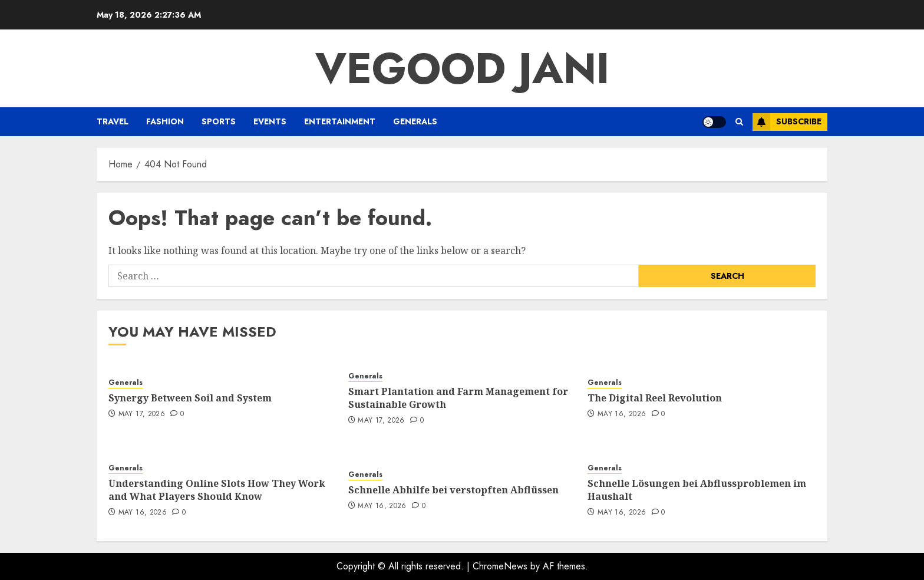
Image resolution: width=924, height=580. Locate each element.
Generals (415, 121)
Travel (113, 121)
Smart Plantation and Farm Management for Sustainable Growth (458, 398)
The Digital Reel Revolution (655, 398)
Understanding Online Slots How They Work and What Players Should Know (217, 490)
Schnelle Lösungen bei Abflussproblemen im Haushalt (697, 490)
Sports (219, 121)
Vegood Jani (462, 68)
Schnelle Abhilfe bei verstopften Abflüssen (453, 490)
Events (270, 121)
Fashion (165, 121)
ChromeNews (500, 566)
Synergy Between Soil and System (190, 398)
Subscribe (787, 122)
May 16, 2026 (622, 414)
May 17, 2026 (142, 414)
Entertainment (340, 121)
